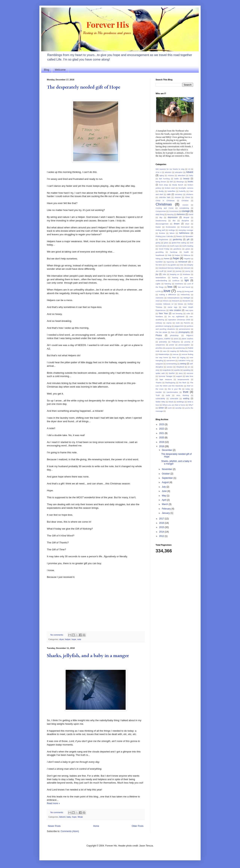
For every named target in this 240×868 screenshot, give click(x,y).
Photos (159, 335)
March (165, 504)
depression (173, 217)
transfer (159, 392)
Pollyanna (176, 342)
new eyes (189, 310)
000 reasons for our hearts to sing (170, 169)
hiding (158, 259)
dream (177, 224)
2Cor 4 (158, 172)
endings (172, 230)
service (170, 367)
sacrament (171, 360)
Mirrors (166, 301)
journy (188, 271)
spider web (160, 373)
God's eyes (174, 246)
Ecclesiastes (171, 227)
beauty (186, 179)
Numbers (159, 316)
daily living (160, 214)
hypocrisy (171, 262)
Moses (180, 304)
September (168, 478)
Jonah (169, 271)
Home (96, 826)
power (172, 345)
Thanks (159, 383)
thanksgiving (170, 383)
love (167, 291)
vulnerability (160, 399)
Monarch (175, 301)
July (164, 487)
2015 (162, 527)
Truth (158, 395)
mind (158, 301)
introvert (187, 268)
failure (172, 233)
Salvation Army (184, 360)
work (170, 408)
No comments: (57, 635)
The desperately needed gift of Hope (84, 87)
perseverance (184, 329)
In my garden (171, 265)
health (186, 252)
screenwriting (171, 364)
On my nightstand (176, 316)
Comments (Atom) (70, 831)
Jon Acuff (159, 271)
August (166, 482)
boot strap (163, 185)
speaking (187, 370)
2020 (162, 438)
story (181, 373)
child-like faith (165, 197)
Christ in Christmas (165, 201)
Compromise (161, 211)
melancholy (185, 295)
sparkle (177, 370)
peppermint (179, 326)
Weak (80, 817)
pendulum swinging (163, 326)
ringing (183, 357)
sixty (157, 370)
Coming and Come (165, 208)
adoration (179, 172)
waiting (186, 398)
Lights (158, 284)
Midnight (187, 298)
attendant (181, 175)
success (190, 373)
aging (162, 175)
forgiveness (164, 239)
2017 (162, 519)
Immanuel (183, 262)
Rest (174, 357)
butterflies (172, 191)
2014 (162, 532)
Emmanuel (185, 227)
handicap (174, 252)
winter (161, 408)
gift (188, 239)
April (164, 500)
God (191, 243)
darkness (181, 214)
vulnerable (174, 399)
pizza (176, 339)
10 (189, 169)
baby (69, 817)
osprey (169, 323)
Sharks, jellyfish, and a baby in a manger (88, 656)
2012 (162, 536)
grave (188, 249)
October (166, 474)
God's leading (188, 246)
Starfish (172, 373)
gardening (177, 239)
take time (189, 376)
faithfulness (184, 233)
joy (157, 274)
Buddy (161, 191)
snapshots (167, 370)
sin (189, 367)
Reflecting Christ (187, 351)
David (191, 214)
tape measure (166, 379)
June (165, 491)
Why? (191, 405)
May (164, 496)
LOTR (158, 291)
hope (74, 639)
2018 (162, 446)
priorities (159, 348)
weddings (180, 402)
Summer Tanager (165, 376)
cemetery (179, 194)
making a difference (168, 295)
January (166, 513)
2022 (162, 429)
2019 (162, 442)
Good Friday (164, 249)
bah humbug (164, 179)
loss (170, 287)
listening (168, 284)
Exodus (162, 233)
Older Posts (138, 826)
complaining (184, 208)
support (179, 376)
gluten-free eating (179, 243)
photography (184, 332)
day (161, 217)
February (167, 509)
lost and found (184, 287)
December (167, 450)
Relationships (164, 354)
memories (160, 298)
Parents (187, 323)
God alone (163, 246)
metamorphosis (173, 298)
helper (68, 639)
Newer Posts (54, 826)
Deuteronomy (161, 221)
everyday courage (186, 230)
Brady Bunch (178, 185)
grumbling (160, 252)
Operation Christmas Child (179, 320)
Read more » (53, 803)
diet (174, 221)
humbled (159, 262)
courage (186, 211)
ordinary (159, 323)
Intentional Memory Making (169, 268)
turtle (168, 395)
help (170, 255)
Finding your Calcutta (164, 236)
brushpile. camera (186, 188)
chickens (190, 194)
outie (178, 323)
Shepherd (180, 367)
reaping (173, 351)
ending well (160, 230)
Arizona (171, 175)
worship (178, 408)
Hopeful (187, 259)
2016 (162, 523)
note (79, 639)
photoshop (174, 335)
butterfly (182, 191)
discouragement (162, 224)
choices (178, 197)
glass (166, 243)
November (167, 469)
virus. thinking (183, 395)
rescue (176, 354)
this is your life (174, 389)
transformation (172, 392)
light (187, 280)
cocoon (185, 205)
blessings (180, 182)
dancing (170, 214)
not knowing (177, 313)
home (166, 258)
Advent (62, 817)
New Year (163, 313)
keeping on (175, 274)
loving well (189, 291)
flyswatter (189, 236)
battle (177, 179)
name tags (173, 307)
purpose (169, 348)
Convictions (174, 211)
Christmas (164, 204)
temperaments (183, 379)
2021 (162, 433)
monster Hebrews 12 (165, 304)
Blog (46, 70)
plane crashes (187, 339)
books (190, 182)
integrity (190, 265)
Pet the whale (161, 332)
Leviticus (176, 280)
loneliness (179, 284)
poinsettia (163, 342)
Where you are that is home (174, 405)
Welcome (60, 70)
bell (171, 182)
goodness (177, 249)
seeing (183, 364)
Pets (173, 332)
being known (161, 182)
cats (169, 194)
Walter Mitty (160, 402)
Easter (158, 227)
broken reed (170, 188)
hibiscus (187, 255)
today (188, 389)
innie (181, 265)
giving (158, 243)
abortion (168, 172)
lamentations (161, 278)
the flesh (183, 383)
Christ (188, 197)
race (165, 351)
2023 (162, 424)
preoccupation (184, 345)
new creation (175, 310)
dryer (61, 639)
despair (186, 217)
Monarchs (186, 301)
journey (179, 271)
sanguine (159, 364)
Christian (185, 201)
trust (186, 392)
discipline (185, 221)
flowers (179, 236)
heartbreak (160, 255)
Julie (164, 274)
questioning (180, 348)
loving (179, 291)
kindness (187, 274)
